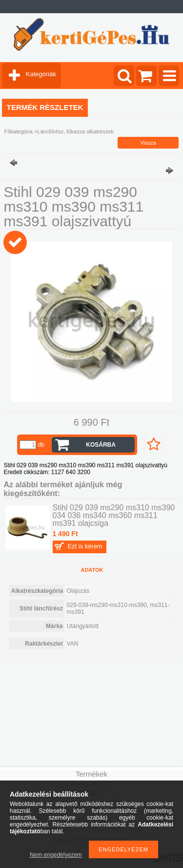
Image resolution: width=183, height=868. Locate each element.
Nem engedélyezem (56, 855)
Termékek (91, 774)
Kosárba (101, 445)
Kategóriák (41, 74)
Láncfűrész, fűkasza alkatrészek (75, 131)
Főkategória (19, 131)
